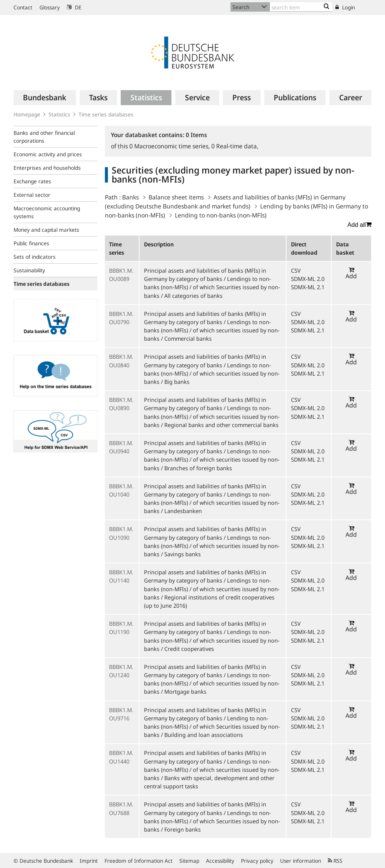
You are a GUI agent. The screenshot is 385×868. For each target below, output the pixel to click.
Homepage (27, 114)
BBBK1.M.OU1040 (121, 490)
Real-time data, (235, 146)
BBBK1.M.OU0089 (121, 275)
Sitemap (189, 861)
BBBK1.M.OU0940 (121, 447)
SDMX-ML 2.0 (308, 279)
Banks (130, 197)
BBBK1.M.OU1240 (121, 671)
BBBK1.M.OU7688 (121, 808)
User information (301, 861)
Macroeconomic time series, (170, 146)
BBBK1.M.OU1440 (121, 757)
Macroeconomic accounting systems (47, 212)
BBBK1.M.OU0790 (121, 318)
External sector (32, 195)
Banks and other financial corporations (44, 137)
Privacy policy (257, 861)
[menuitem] (45, 98)
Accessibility (220, 861)
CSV (296, 270)
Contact (23, 7)
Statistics (59, 114)
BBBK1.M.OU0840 (121, 361)
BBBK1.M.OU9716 (121, 714)
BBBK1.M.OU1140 (121, 576)
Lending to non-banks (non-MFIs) (221, 215)
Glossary (50, 7)
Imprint (89, 861)
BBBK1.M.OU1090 (121, 533)
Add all (359, 225)
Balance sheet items (176, 197)
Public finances (31, 243)
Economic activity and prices (48, 154)
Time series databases (106, 114)
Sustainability (29, 270)
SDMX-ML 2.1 (308, 287)
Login (345, 7)
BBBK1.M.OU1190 (121, 628)
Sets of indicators (35, 257)
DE (74, 7)
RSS (335, 861)
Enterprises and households (47, 168)
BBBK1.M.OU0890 (121, 404)
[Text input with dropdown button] (301, 7)
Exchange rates (32, 181)
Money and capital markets (46, 230)
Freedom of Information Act (139, 861)
